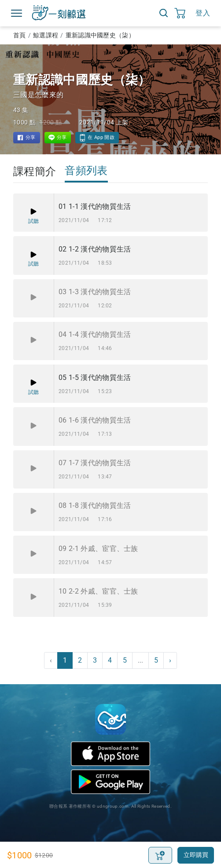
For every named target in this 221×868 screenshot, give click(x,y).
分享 (31, 137)
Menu (17, 13)
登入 (203, 13)
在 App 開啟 (101, 137)
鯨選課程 (46, 35)
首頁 (20, 35)
